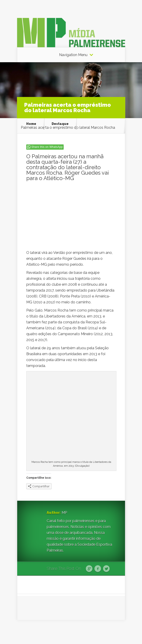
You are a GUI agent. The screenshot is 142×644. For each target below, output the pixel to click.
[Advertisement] (71, 218)
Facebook (98, 569)
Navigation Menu (73, 55)
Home (31, 124)
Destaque (60, 124)
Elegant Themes (76, 632)
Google (89, 569)
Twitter (106, 569)
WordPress (117, 632)
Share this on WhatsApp (47, 147)
